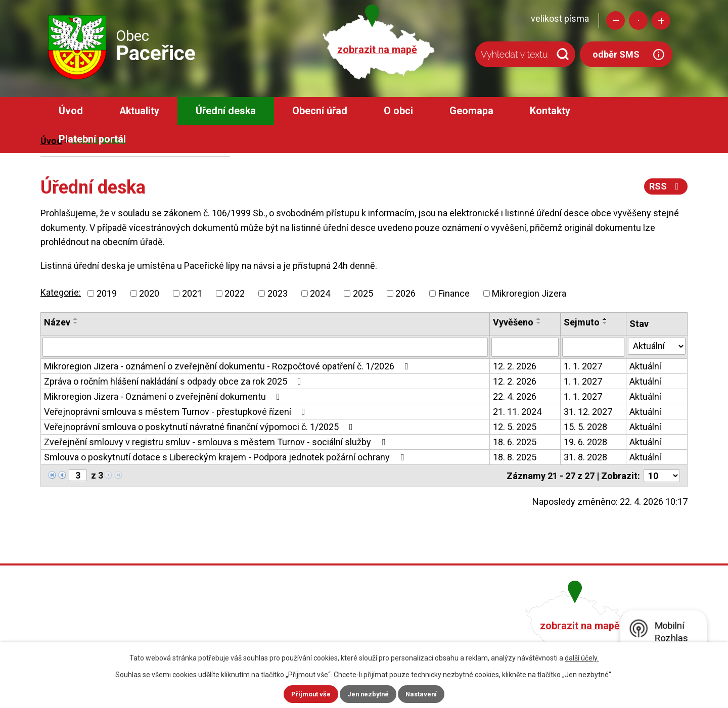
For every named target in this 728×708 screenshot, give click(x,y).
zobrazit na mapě (377, 50)
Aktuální (645, 366)
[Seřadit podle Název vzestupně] (76, 319)
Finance (454, 293)
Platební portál (92, 139)
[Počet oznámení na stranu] (662, 476)
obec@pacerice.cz (312, 639)
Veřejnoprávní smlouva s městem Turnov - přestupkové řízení (177, 412)
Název (57, 322)
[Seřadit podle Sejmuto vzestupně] (605, 319)
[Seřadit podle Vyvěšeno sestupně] (539, 323)
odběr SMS (616, 54)
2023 (278, 293)
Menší (616, 20)
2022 (235, 293)
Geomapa (471, 111)
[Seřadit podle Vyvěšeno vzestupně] (539, 319)
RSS (666, 186)
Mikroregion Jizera (529, 293)
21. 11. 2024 (517, 412)
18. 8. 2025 (515, 457)
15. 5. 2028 (585, 427)
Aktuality (139, 111)
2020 (149, 293)
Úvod (71, 111)
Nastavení (424, 694)
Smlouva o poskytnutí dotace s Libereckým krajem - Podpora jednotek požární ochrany (226, 457)
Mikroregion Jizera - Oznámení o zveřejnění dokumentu (164, 396)
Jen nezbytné (368, 694)
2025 (363, 293)
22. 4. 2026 (515, 396)
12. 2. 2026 (515, 366)
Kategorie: (61, 292)
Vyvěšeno (513, 322)
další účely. (582, 657)
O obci (398, 111)
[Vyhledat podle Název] (265, 347)
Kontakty (550, 111)
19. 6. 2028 (585, 442)
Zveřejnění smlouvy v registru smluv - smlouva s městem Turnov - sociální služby (217, 442)
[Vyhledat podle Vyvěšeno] (525, 347)
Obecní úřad (320, 111)
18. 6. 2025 (515, 442)
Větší (661, 20)
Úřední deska (226, 111)
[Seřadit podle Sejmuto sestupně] (605, 323)
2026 (405, 293)
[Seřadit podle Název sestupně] (76, 323)
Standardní (638, 20)
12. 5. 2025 (515, 427)
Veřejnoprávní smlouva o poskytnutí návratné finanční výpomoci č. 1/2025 (200, 427)
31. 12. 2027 (588, 412)
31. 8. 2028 (585, 457)
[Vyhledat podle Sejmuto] (593, 347)
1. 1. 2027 (583, 366)
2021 (192, 293)
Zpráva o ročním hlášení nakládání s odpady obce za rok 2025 (175, 381)
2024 (320, 293)
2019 (107, 293)
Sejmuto (582, 322)
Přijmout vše (309, 694)
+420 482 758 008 (310, 624)
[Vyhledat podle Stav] (657, 346)
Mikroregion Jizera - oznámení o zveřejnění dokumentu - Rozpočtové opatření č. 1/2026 (228, 366)
